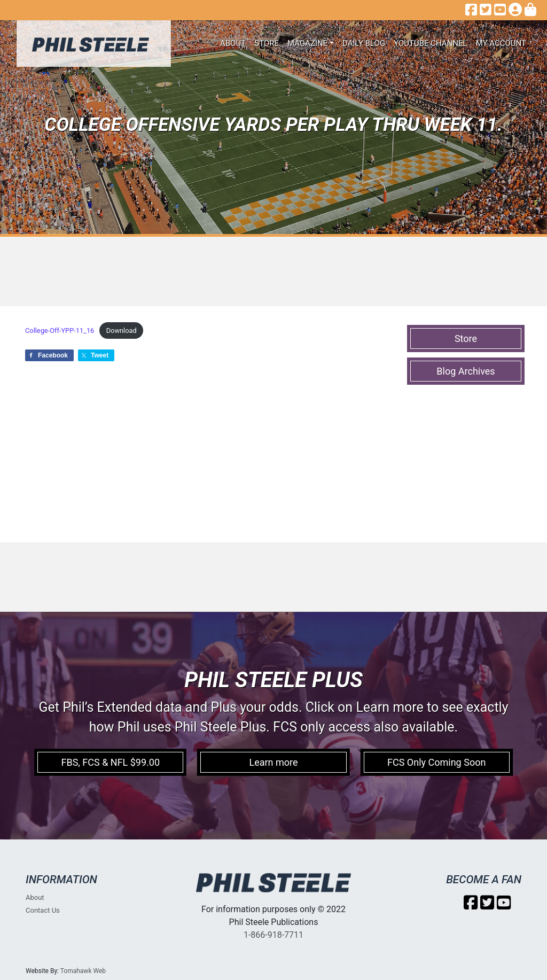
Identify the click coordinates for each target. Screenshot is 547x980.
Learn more (273, 762)
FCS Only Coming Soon (436, 762)
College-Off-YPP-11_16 (60, 330)
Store (267, 43)
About (233, 43)
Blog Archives (466, 371)
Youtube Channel (431, 43)
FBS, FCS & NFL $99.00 (110, 762)
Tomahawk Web (83, 971)
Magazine (307, 43)
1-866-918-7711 (273, 935)
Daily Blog (364, 43)
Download (122, 330)
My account (501, 43)
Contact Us (43, 910)
